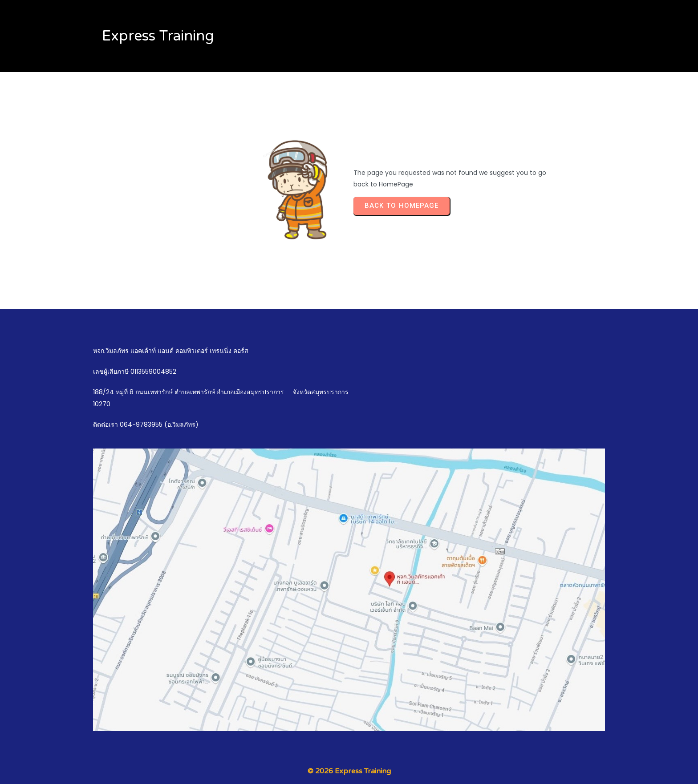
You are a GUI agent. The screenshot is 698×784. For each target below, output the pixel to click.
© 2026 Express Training (349, 771)
